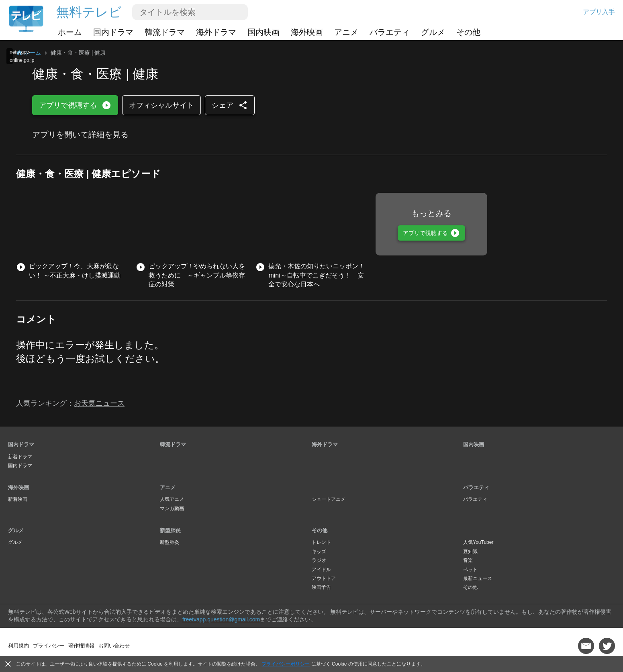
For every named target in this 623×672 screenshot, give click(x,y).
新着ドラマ (20, 457)
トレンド (321, 542)
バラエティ (390, 32)
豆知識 (470, 551)
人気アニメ (172, 499)
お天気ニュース (99, 403)
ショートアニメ (329, 499)
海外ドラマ (216, 32)
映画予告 (321, 587)
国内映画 (263, 32)
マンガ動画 (172, 509)
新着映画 (18, 499)
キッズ (319, 551)
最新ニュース (478, 578)
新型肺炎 (170, 530)
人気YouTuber (478, 542)
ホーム (70, 32)
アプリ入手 (599, 12)
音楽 (468, 560)
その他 (468, 32)
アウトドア (324, 578)
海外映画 (307, 32)
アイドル (321, 570)
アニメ (346, 32)
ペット (470, 570)
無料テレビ (89, 12)
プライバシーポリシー (286, 664)
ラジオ (319, 560)
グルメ (433, 32)
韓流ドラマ (165, 32)
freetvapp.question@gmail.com (221, 619)
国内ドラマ (113, 32)
